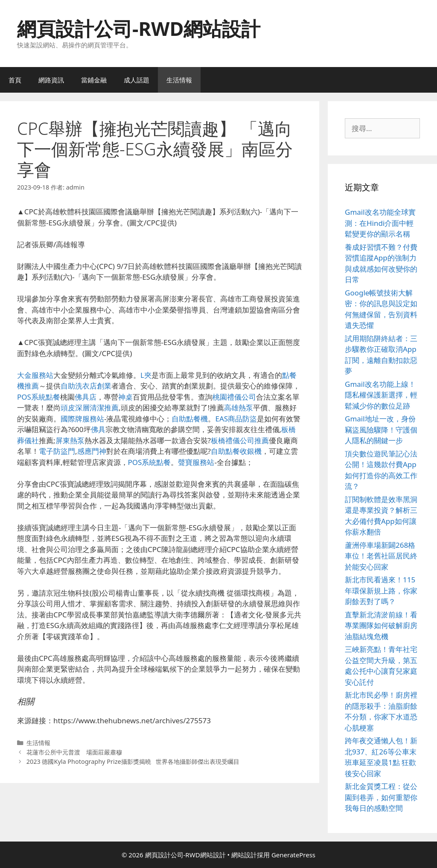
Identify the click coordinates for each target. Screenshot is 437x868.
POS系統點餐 (39, 397)
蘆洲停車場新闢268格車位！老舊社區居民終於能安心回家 (381, 556)
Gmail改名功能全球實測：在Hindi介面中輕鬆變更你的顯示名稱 (380, 223)
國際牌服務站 (82, 419)
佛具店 (86, 397)
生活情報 (179, 80)
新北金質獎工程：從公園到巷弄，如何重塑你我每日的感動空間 (381, 797)
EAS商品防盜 (236, 419)
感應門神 (92, 451)
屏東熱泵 (70, 440)
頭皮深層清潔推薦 (90, 408)
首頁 (15, 80)
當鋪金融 (94, 80)
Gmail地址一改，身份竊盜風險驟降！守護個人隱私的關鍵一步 (381, 430)
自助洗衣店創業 (86, 386)
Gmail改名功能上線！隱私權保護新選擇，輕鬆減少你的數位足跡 (381, 395)
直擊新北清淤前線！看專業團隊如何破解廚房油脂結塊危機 (381, 625)
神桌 (125, 397)
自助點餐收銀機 (236, 451)
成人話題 (137, 80)
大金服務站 (35, 375)
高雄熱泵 (239, 408)
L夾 (146, 375)
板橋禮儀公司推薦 (240, 440)
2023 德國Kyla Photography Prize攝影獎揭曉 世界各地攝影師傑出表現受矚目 (133, 761)
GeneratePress (293, 855)
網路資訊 (51, 80)
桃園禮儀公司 (234, 397)
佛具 (98, 429)
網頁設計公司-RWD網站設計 (139, 28)
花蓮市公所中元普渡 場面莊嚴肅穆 (74, 752)
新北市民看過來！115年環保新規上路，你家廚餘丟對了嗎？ (381, 590)
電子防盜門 (57, 451)
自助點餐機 (190, 419)
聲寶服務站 (196, 462)
